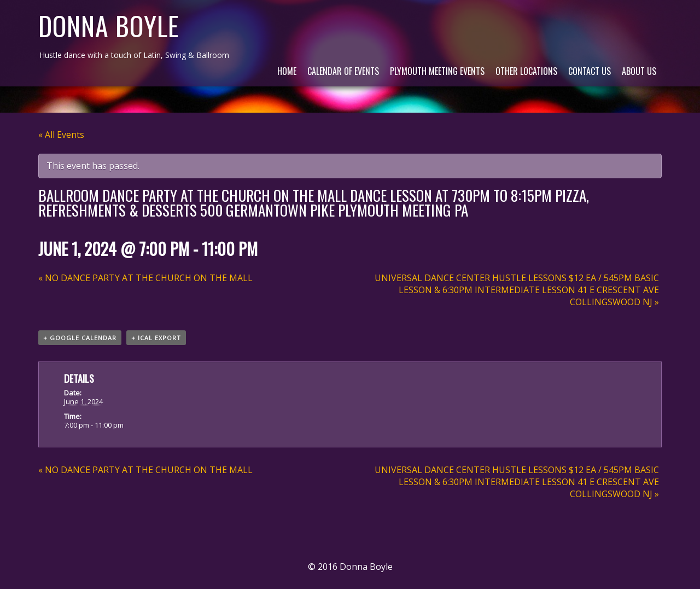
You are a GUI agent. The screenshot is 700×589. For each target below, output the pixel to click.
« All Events (61, 135)
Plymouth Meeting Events (437, 71)
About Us (639, 71)
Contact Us (590, 71)
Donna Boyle (109, 25)
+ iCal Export (156, 338)
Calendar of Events (343, 71)
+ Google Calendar (80, 338)
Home (287, 71)
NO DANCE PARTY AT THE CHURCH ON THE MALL (145, 278)
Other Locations (526, 71)
